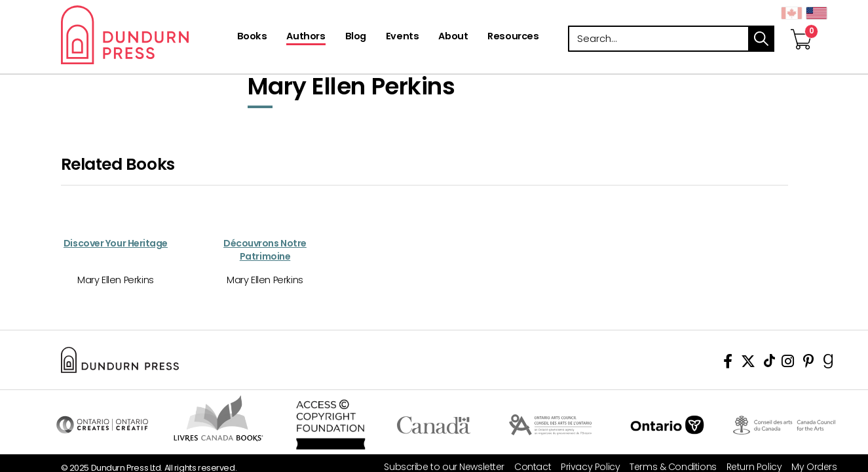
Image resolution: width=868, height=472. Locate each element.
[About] (453, 37)
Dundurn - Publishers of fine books (148, 35)
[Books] (252, 37)
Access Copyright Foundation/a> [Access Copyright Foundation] (331, 425)
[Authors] (306, 37)
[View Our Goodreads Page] (828, 364)
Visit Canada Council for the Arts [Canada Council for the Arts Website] (784, 425)
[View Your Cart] (801, 26)
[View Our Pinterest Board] (809, 364)
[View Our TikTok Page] (769, 364)
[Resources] (513, 37)
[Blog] (356, 37)
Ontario (667, 425)
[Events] (402, 37)
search (761, 39)
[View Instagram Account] (788, 364)
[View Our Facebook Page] (728, 364)
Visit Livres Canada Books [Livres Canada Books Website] (219, 418)
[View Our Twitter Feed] (748, 364)
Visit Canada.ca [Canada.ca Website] (434, 425)
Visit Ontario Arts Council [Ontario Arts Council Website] (551, 425)
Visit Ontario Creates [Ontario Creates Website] (102, 425)
